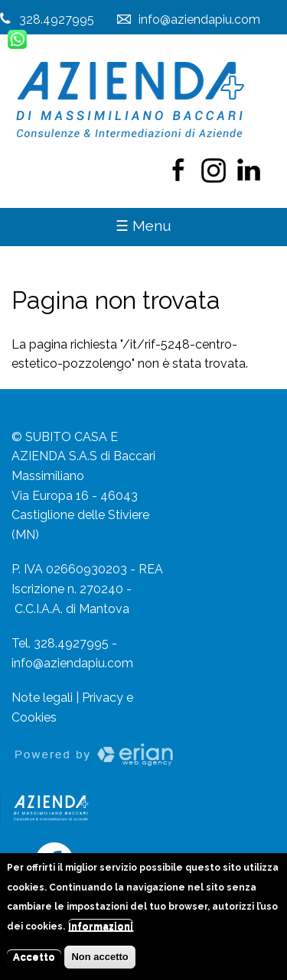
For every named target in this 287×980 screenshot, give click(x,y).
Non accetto (99, 964)
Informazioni (101, 934)
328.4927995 (57, 19)
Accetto (34, 964)
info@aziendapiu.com (72, 663)
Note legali (42, 698)
